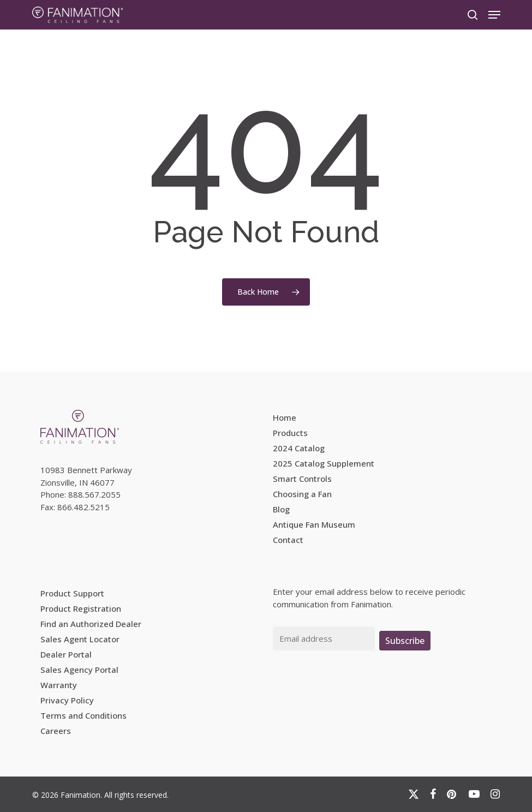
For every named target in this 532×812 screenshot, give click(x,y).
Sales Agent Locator (80, 639)
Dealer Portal (66, 654)
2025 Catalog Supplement (324, 463)
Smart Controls (302, 479)
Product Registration (81, 608)
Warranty (59, 685)
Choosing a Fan (302, 494)
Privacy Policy (67, 700)
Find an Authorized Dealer (91, 624)
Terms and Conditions (83, 715)
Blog (281, 509)
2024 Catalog (299, 448)
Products (290, 433)
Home (285, 417)
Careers (56, 731)
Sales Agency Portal (79, 670)
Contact (288, 540)
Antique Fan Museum (314, 524)
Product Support (72, 593)
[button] (494, 15)
